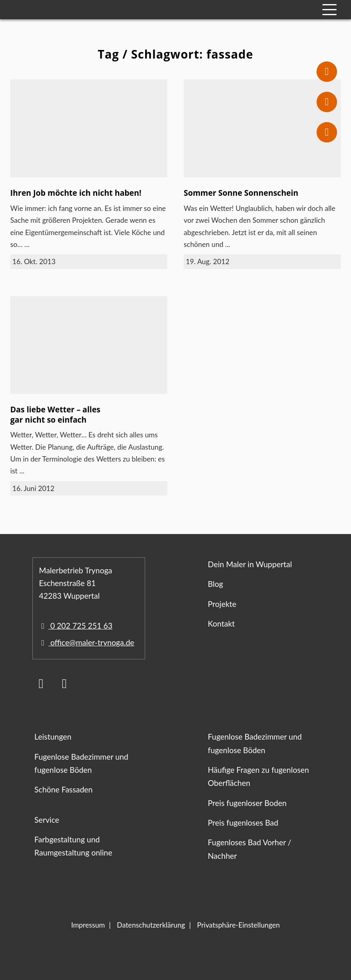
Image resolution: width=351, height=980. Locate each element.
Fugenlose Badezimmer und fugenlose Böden (81, 763)
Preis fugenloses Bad (243, 823)
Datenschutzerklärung (151, 925)
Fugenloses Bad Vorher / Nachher (250, 849)
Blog (215, 584)
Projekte (222, 604)
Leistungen (53, 737)
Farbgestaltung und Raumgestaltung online (73, 846)
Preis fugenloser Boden (247, 803)
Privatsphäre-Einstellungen (239, 925)
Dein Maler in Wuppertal (250, 564)
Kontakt (221, 624)
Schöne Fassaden (64, 789)
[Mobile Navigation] (329, 10)
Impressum (88, 925)
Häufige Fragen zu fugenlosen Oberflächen (259, 776)
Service (47, 820)
